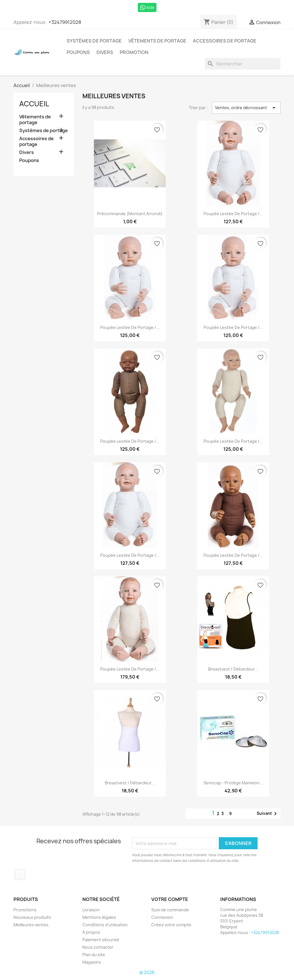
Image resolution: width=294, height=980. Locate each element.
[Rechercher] (243, 64)
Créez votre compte (171, 925)
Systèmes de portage (94, 41)
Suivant (268, 814)
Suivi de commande (170, 910)
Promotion (134, 52)
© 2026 (147, 972)
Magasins (92, 962)
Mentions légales (99, 917)
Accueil (34, 104)
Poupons (78, 52)
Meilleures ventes (31, 925)
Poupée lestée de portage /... (233, 214)
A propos (91, 932)
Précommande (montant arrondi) (130, 214)
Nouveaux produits (32, 917)
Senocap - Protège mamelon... (233, 783)
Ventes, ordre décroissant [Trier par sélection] (246, 108)
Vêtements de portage (157, 41)
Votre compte (170, 899)
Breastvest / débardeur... (233, 669)
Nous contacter (98, 947)
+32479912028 (65, 22)
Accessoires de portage (225, 41)
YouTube (20, 875)
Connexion (162, 917)
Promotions (25, 910)
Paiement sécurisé (101, 940)
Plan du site (94, 955)
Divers (105, 52)
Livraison (91, 910)
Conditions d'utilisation (105, 925)
